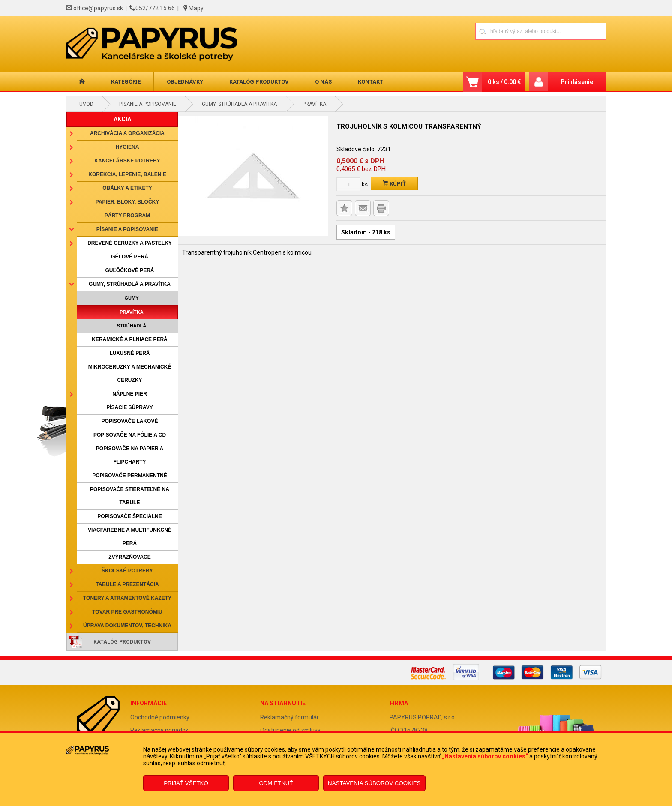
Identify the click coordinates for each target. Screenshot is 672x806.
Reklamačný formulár (289, 717)
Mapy (196, 8)
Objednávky (185, 82)
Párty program (127, 216)
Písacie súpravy (129, 407)
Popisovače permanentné (129, 476)
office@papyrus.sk (98, 8)
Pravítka (314, 104)
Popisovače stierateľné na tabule (130, 496)
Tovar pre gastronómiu (127, 612)
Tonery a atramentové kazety (127, 598)
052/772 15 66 (155, 8)
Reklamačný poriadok (159, 730)
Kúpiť (394, 184)
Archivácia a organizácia (127, 133)
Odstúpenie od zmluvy (290, 730)
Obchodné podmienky (160, 717)
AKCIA (122, 119)
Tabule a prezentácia (127, 584)
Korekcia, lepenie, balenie (127, 174)
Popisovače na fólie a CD (130, 435)
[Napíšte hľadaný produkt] (511, 31)
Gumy (132, 298)
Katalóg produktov (259, 82)
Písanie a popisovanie (148, 104)
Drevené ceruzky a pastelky (130, 243)
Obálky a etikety (127, 188)
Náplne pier (130, 394)
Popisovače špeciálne (129, 516)
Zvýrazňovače (129, 557)
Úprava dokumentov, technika (127, 626)
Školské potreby (127, 571)
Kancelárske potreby (127, 161)
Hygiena (127, 147)
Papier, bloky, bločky (127, 202)
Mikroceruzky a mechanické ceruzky (130, 373)
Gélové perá (130, 257)
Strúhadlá (132, 326)
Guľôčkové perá (129, 270)
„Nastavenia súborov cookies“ (485, 756)
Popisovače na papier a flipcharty (130, 455)
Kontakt (370, 82)
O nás (323, 82)
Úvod (86, 104)
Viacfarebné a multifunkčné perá (130, 537)
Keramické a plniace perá (129, 339)
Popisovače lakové (130, 421)
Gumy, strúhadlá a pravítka (239, 104)
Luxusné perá (129, 353)
